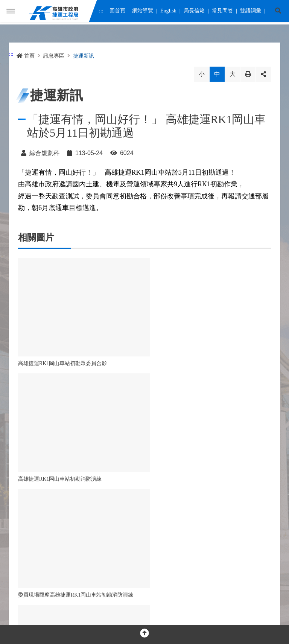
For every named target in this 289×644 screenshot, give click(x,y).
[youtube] (56, 528)
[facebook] (23, 528)
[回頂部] (144, 635)
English (168, 12)
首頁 (26, 56)
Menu (11, 14)
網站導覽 (143, 12)
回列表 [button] (122, 429)
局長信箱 (194, 12)
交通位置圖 (138, 553)
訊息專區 (54, 56)
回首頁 (117, 12)
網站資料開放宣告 (93, 585)
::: (101, 12)
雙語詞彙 (250, 12)
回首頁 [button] (167, 429)
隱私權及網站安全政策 (41, 585)
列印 (248, 74)
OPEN (144, 502)
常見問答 (222, 12)
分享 (263, 74)
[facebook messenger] (39, 528)
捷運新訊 (84, 56)
